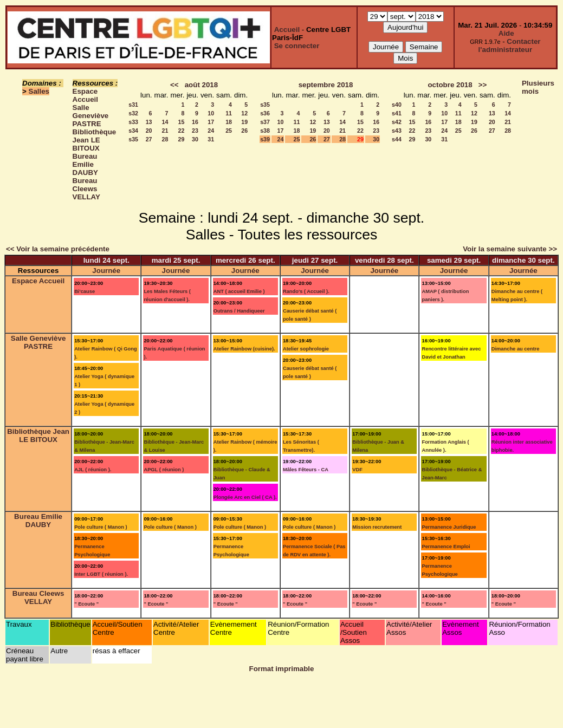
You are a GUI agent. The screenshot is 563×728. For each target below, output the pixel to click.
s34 (133, 131)
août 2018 (202, 85)
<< (174, 85)
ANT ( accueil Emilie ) (239, 291)
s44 (397, 139)
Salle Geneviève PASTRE (91, 116)
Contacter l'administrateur (510, 45)
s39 (265, 139)
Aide (506, 33)
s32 (133, 113)
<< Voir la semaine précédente (58, 249)
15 (182, 122)
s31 (133, 105)
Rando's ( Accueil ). (306, 291)
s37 (265, 122)
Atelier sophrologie (306, 349)
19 (244, 122)
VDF (357, 470)
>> (483, 85)
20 (149, 131)
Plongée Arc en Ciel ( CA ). (245, 497)
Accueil (287, 30)
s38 (265, 131)
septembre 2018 (326, 85)
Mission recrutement (377, 527)
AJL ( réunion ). (93, 470)
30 (195, 139)
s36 (265, 113)
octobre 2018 (450, 85)
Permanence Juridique (449, 527)
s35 (133, 139)
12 (244, 113)
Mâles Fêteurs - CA (306, 470)
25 (229, 131)
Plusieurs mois (538, 87)
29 (182, 139)
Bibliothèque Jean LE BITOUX (95, 140)
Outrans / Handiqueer (239, 311)
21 (165, 131)
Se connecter (297, 46)
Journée (106, 271)
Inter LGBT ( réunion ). (101, 574)
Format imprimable (282, 669)
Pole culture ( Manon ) (101, 527)
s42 (397, 122)
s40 (397, 105)
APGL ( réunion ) (164, 470)
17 (211, 122)
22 (182, 131)
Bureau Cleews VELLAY (86, 189)
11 (229, 113)
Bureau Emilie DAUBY (85, 164)
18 (229, 122)
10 (211, 113)
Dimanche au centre (516, 349)
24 (211, 131)
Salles (39, 91)
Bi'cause (85, 291)
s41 (397, 113)
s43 (397, 131)
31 (211, 139)
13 (149, 122)
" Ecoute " (86, 604)
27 (149, 139)
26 (244, 131)
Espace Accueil (85, 95)
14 (165, 122)
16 (195, 122)
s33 (133, 122)
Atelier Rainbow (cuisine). (244, 349)
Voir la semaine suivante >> (510, 249)
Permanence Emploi (446, 547)
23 (195, 131)
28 (165, 139)
